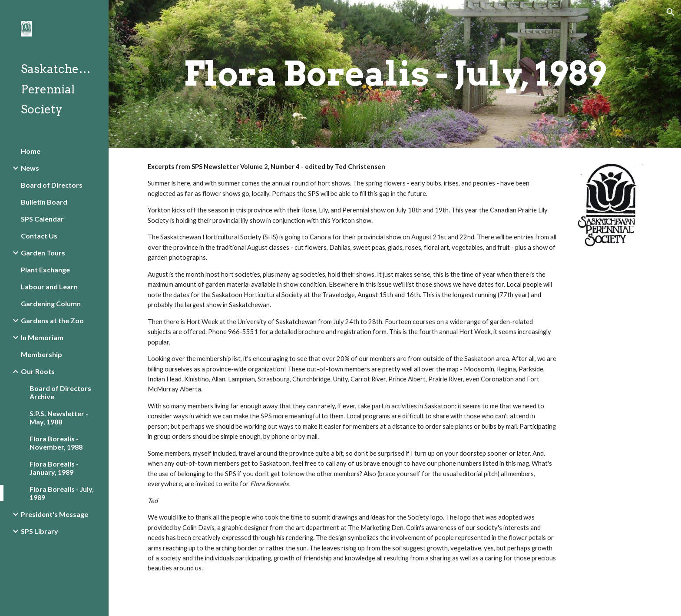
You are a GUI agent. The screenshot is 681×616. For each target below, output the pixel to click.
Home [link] (31, 151)
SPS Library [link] (40, 531)
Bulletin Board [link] (44, 202)
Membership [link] (41, 354)
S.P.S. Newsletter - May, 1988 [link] (59, 417)
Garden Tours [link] (43, 253)
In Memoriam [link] (42, 337)
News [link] (30, 168)
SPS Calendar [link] (42, 219)
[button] (671, 12)
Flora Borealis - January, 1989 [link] (54, 468)
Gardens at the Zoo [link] (52, 320)
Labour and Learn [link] (49, 286)
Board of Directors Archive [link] (60, 392)
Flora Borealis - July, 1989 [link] (62, 493)
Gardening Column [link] (51, 303)
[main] (395, 74)
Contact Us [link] (39, 236)
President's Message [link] (55, 514)
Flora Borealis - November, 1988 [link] (56, 443)
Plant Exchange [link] (45, 270)
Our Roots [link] (38, 371)
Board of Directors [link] (52, 185)
